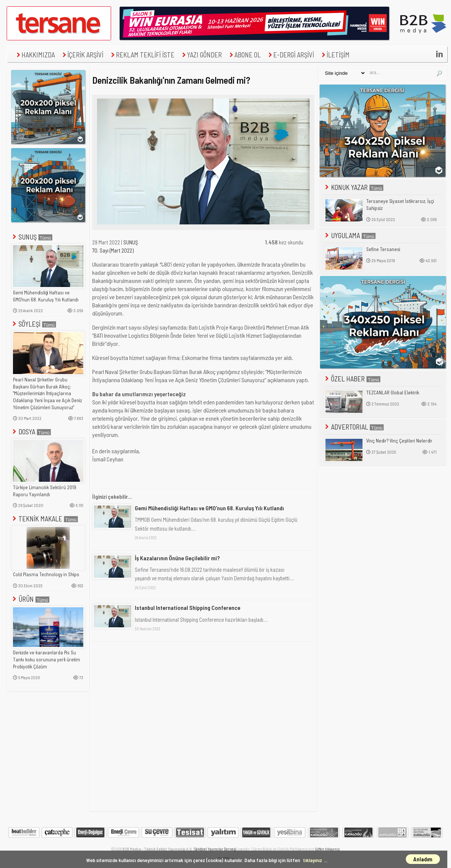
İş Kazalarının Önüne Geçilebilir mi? (177, 558)
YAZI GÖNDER (201, 55)
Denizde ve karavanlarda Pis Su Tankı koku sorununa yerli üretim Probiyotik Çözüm (46, 659)
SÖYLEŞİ (34, 324)
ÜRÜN (30, 599)
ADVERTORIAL (354, 427)
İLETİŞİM (335, 55)
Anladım (423, 859)
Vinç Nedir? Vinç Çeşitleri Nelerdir (399, 441)
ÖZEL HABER (352, 379)
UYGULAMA (350, 235)
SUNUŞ (32, 237)
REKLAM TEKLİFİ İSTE (142, 55)
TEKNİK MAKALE (45, 519)
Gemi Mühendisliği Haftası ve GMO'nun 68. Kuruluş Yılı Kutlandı (46, 296)
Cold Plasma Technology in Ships (46, 574)
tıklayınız (313, 860)
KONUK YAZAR (354, 187)
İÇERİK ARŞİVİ (82, 55)
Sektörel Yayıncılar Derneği (216, 849)
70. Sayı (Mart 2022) (113, 250)
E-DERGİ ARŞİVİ (290, 55)
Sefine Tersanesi (383, 249)
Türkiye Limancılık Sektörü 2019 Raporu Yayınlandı (45, 491)
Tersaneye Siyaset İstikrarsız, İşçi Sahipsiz (400, 205)
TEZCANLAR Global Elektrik (393, 393)
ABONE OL (244, 55)
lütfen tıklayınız (327, 849)
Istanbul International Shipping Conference (188, 607)
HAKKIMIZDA (35, 55)
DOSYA (31, 432)
